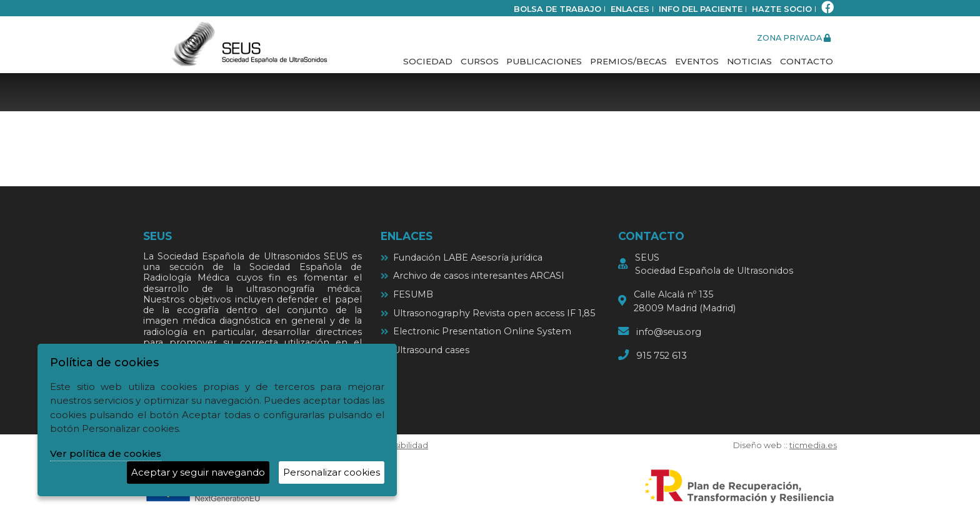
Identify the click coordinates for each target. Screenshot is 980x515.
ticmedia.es (813, 445)
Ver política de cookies (106, 453)
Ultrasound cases (431, 350)
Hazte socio (782, 9)
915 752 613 (662, 356)
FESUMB (413, 294)
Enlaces (630, 9)
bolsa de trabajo (557, 9)
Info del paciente (701, 9)
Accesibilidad (401, 445)
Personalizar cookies (332, 472)
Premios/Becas (628, 61)
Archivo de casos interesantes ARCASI (479, 276)
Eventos (697, 61)
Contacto (807, 61)
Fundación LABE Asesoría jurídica (468, 257)
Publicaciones (544, 61)
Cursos (480, 61)
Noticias (749, 61)
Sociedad (428, 61)
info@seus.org (669, 332)
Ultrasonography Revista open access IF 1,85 (494, 313)
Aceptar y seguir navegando (198, 472)
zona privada (794, 38)
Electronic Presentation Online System (482, 331)
